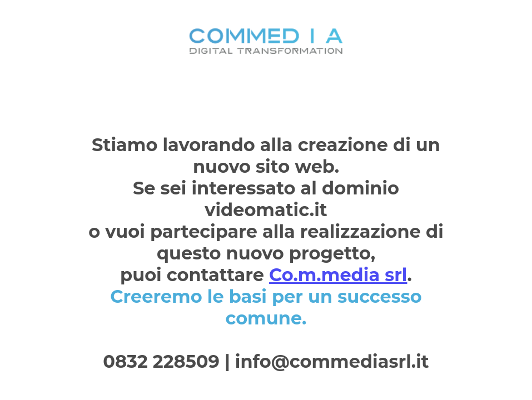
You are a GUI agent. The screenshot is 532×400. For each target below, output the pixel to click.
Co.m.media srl (338, 275)
